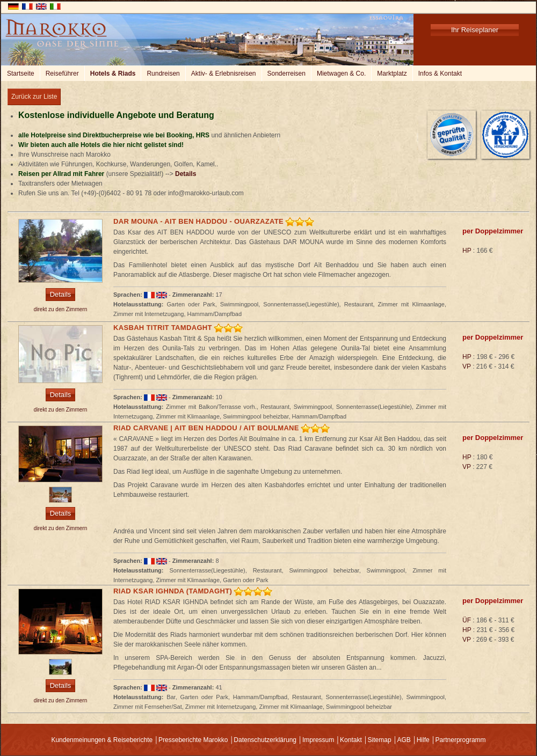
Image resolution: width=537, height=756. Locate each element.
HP (467, 251)
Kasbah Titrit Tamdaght (163, 328)
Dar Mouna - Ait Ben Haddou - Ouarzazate (198, 221)
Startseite (21, 74)
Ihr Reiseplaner (475, 30)
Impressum (318, 740)
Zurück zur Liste (34, 97)
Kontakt (351, 740)
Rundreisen (163, 74)
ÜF (467, 620)
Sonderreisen (286, 74)
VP (467, 366)
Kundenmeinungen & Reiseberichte (102, 740)
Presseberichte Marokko (193, 740)
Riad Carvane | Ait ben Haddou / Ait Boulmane (206, 428)
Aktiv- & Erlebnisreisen (224, 74)
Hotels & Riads (113, 74)
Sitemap (380, 740)
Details (186, 174)
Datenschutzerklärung (265, 740)
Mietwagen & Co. (341, 74)
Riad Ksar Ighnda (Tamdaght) (173, 591)
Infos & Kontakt (440, 74)
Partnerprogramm (461, 740)
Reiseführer (62, 74)
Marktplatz (392, 74)
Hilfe (423, 740)
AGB (404, 740)
